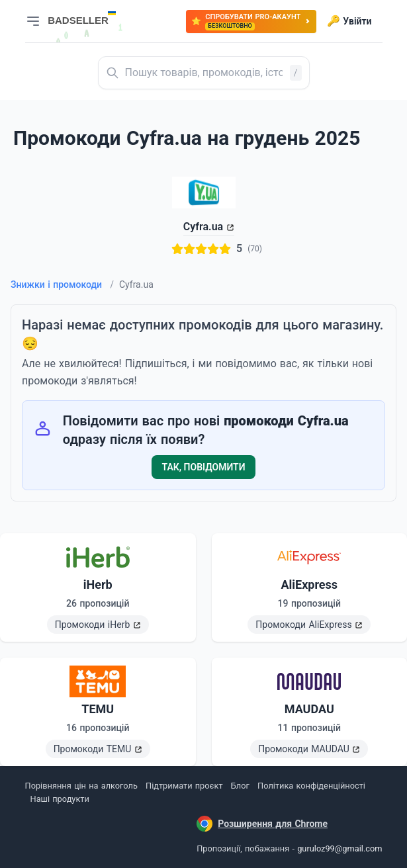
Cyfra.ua (203, 227)
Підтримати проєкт (184, 786)
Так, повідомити (204, 467)
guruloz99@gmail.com (339, 848)
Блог (240, 786)
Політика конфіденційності (311, 786)
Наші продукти (60, 799)
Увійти (349, 21)
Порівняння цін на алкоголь (81, 786)
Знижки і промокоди (62, 284)
